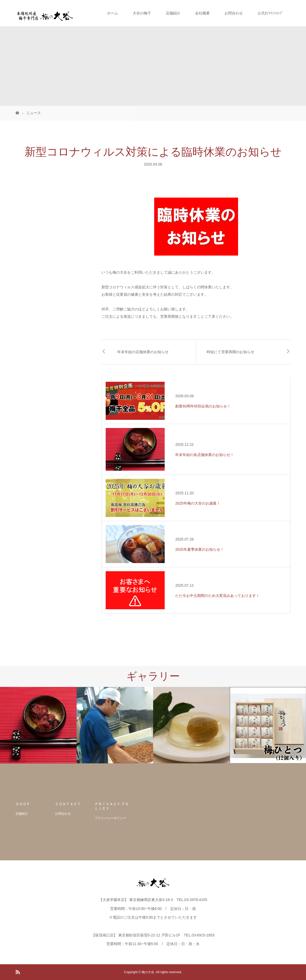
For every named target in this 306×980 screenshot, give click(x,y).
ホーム (112, 13)
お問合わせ (234, 13)
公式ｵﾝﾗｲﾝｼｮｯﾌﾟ (270, 13)
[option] (38, 725)
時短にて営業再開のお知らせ (230, 352)
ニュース (34, 113)
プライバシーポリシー (110, 818)
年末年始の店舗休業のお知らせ (143, 352)
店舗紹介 (173, 13)
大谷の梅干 (142, 13)
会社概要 (202, 13)
